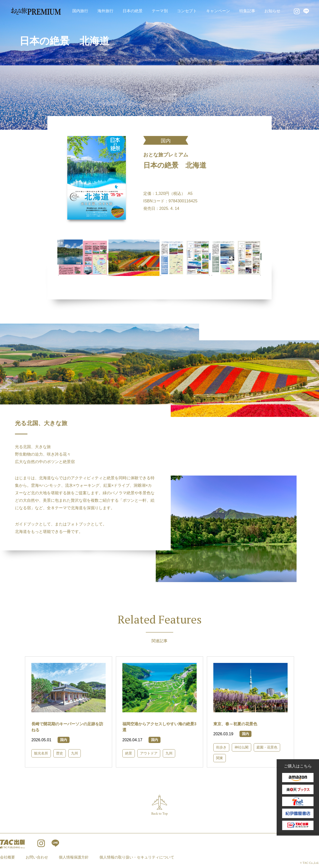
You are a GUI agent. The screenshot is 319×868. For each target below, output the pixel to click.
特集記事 (247, 11)
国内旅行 (80, 11)
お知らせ (272, 11)
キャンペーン (218, 11)
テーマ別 (160, 11)
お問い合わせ (37, 857)
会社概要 (7, 857)
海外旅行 (105, 11)
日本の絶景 (133, 11)
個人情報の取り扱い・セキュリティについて (137, 857)
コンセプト (187, 11)
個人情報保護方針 (74, 857)
